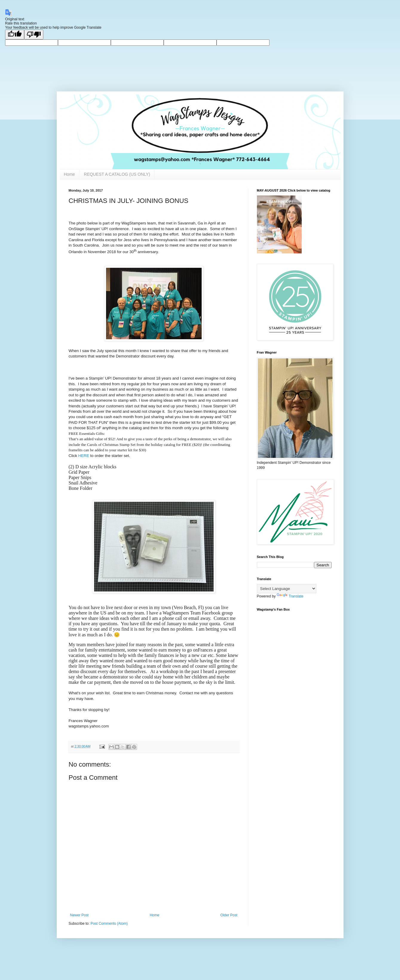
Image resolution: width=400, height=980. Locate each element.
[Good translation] (15, 35)
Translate (290, 596)
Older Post (229, 915)
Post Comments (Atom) (109, 924)
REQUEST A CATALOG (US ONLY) (117, 174)
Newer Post (79, 915)
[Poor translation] (34, 35)
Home (69, 174)
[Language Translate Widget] (287, 589)
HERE (84, 456)
